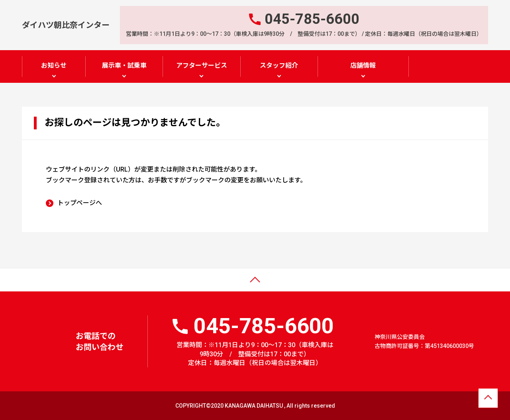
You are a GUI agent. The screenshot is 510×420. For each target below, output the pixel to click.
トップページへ (80, 202)
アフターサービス (202, 65)
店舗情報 (363, 65)
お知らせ (54, 65)
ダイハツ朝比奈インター (66, 25)
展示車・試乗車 (124, 65)
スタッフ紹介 (279, 65)
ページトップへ (488, 399)
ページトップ (25, 285)
